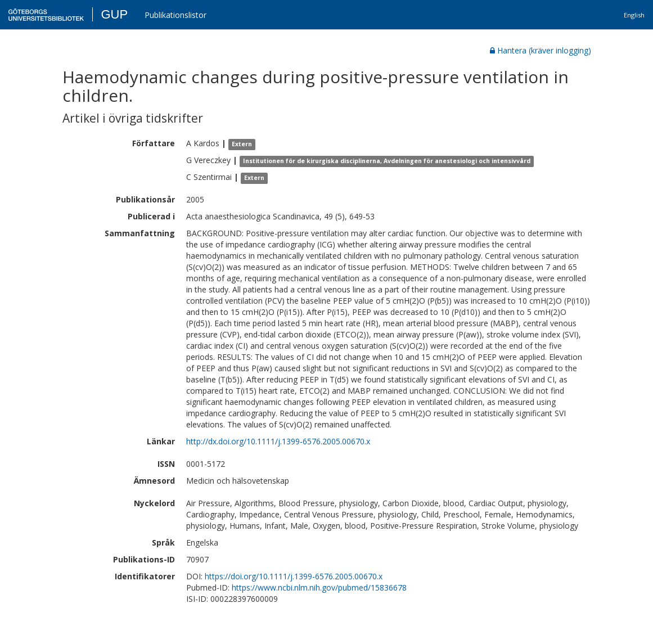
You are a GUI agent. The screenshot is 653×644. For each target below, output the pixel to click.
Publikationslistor (175, 15)
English (634, 15)
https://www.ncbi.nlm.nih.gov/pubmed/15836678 (319, 587)
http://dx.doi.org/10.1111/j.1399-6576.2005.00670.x (278, 441)
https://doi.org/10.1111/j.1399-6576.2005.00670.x (294, 576)
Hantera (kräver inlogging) (541, 50)
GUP (114, 14)
